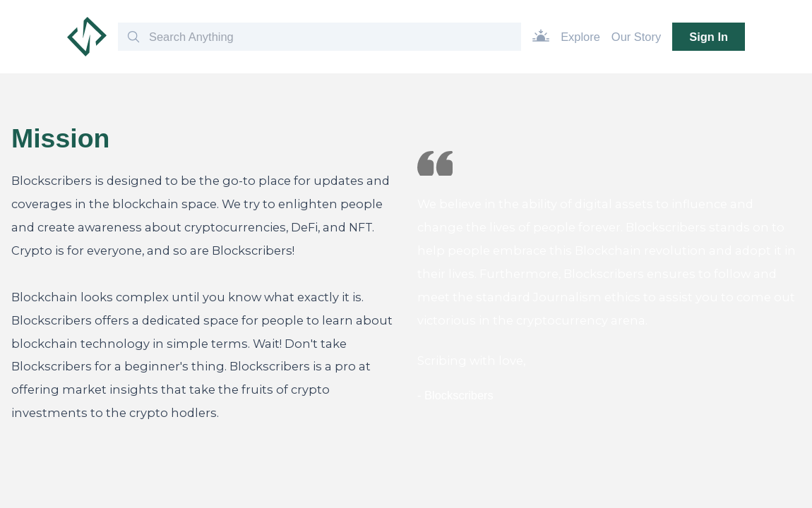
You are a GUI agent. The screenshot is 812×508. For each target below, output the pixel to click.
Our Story (636, 37)
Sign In (709, 37)
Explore (580, 37)
